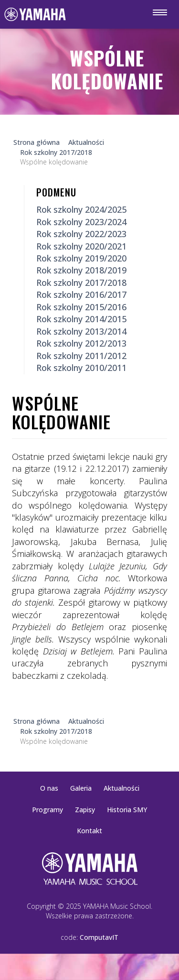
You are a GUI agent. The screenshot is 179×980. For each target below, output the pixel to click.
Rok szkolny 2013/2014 (81, 331)
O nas (49, 788)
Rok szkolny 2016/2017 (81, 294)
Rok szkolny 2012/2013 (81, 343)
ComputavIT (99, 937)
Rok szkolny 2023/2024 (81, 222)
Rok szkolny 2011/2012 (81, 356)
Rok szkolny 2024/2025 (81, 209)
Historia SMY (127, 810)
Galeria (81, 788)
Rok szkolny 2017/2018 (81, 283)
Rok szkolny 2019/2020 (81, 258)
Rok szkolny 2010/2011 (81, 368)
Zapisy (85, 810)
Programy (47, 810)
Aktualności (121, 788)
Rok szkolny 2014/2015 (81, 319)
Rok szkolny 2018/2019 (81, 270)
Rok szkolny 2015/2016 (81, 307)
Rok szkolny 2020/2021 (81, 246)
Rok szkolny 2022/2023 (81, 234)
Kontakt (89, 831)
